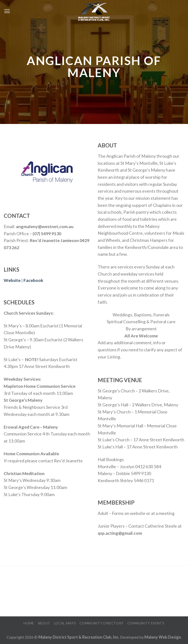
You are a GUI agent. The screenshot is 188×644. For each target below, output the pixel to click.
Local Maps (65, 623)
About (44, 623)
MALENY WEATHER (94, 591)
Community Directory (102, 623)
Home (29, 623)
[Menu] (7, 11)
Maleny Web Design (163, 637)
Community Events (146, 623)
